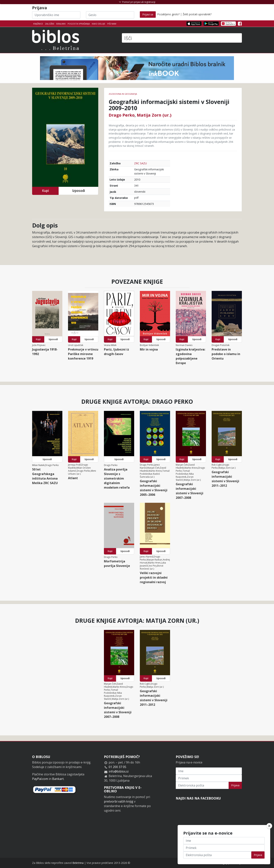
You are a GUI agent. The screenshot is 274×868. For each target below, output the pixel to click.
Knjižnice (38, 24)
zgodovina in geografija (123, 94)
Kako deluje (98, 24)
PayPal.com (40, 779)
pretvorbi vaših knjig (119, 801)
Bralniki (61, 24)
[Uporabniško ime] (56, 15)
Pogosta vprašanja (79, 24)
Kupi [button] (45, 191)
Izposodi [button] (79, 191)
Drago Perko (122, 115)
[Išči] (182, 38)
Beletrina (78, 863)
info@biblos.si (119, 771)
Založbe (50, 24)
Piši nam (112, 24)
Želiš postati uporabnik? (197, 14)
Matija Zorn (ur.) (154, 115)
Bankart (58, 779)
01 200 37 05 (117, 767)
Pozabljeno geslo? (168, 14)
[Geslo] (110, 15)
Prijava (235, 785)
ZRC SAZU (140, 163)
